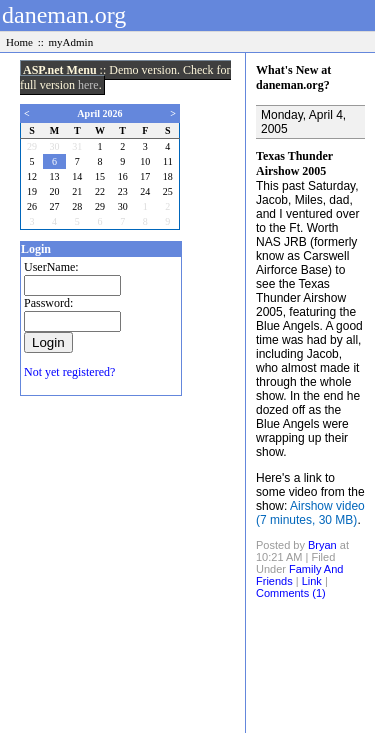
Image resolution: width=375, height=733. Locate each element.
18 (168, 176)
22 (100, 191)
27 (55, 206)
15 (100, 176)
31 (77, 146)
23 (123, 191)
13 (55, 176)
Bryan (322, 545)
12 (32, 176)
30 (55, 146)
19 (32, 191)
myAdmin (71, 42)
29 (32, 146)
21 (77, 191)
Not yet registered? (69, 372)
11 (168, 161)
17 (145, 176)
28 (77, 206)
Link (312, 581)
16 (123, 176)
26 (32, 206)
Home (19, 42)
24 (145, 191)
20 (55, 191)
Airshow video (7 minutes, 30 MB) (310, 513)
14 (77, 176)
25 (168, 191)
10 (145, 161)
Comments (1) (291, 593)
